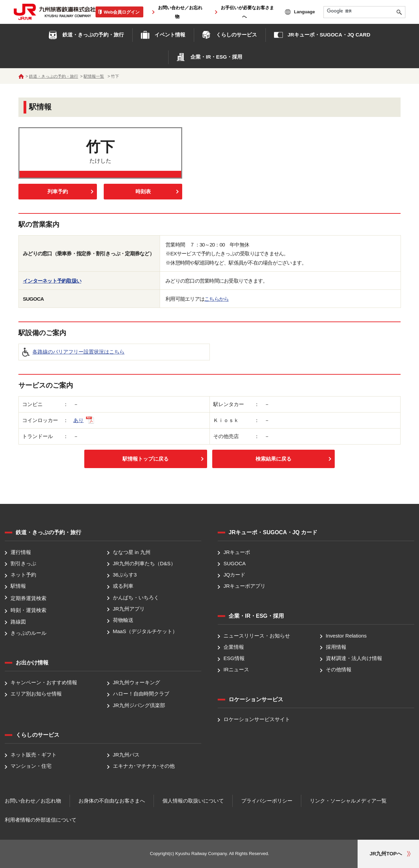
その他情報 (339, 670)
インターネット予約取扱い (52, 281)
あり (84, 420)
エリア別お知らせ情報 (36, 694)
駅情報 (18, 586)
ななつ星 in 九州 (132, 552)
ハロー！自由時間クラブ (141, 694)
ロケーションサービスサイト (257, 719)
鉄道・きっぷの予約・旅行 (54, 76)
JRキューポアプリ (244, 586)
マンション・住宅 (31, 766)
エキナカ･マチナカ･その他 (144, 766)
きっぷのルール (28, 633)
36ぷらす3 (125, 575)
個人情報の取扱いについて (193, 801)
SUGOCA (235, 563)
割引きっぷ (23, 563)
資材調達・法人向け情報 (354, 658)
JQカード (234, 575)
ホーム (21, 76)
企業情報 (234, 647)
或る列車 (123, 586)
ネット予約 (23, 575)
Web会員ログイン (122, 12)
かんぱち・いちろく (136, 597)
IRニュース (236, 670)
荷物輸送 (123, 620)
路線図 (18, 622)
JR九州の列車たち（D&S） (144, 563)
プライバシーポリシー (267, 801)
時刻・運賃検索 (28, 610)
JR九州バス (126, 755)
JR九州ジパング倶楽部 (139, 705)
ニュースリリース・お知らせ (257, 636)
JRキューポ (237, 552)
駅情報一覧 (94, 76)
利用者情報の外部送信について (41, 820)
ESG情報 (234, 658)
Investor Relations (346, 636)
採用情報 (336, 647)
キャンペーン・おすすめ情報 (44, 682)
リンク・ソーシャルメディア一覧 (348, 801)
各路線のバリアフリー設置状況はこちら (78, 352)
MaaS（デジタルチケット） (145, 632)
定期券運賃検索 (28, 598)
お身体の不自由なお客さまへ (112, 801)
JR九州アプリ (129, 609)
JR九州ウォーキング (136, 682)
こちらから (216, 299)
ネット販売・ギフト (34, 755)
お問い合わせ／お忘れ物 (33, 801)
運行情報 (21, 552)
